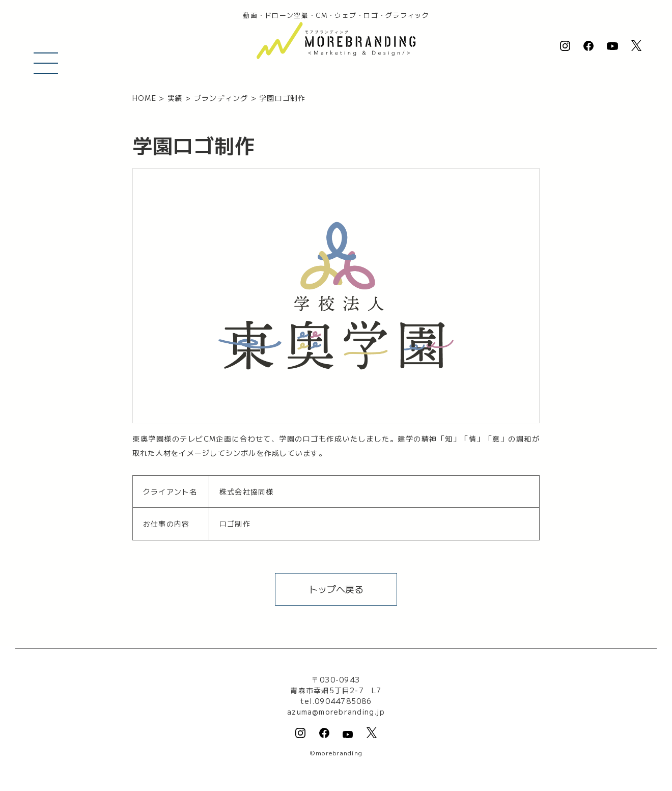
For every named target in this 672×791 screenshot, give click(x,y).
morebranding (339, 753)
